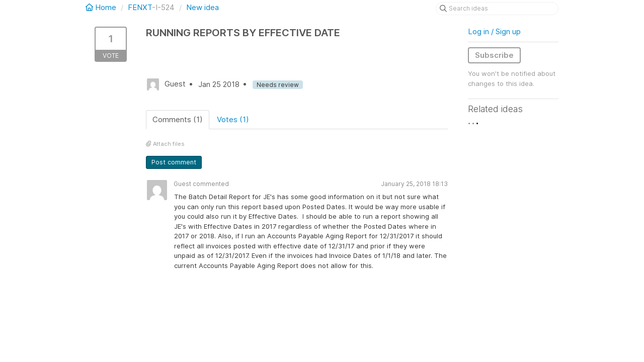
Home (102, 7)
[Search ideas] (497, 9)
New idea (203, 7)
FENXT (140, 7)
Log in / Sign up (494, 31)
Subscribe (494, 55)
